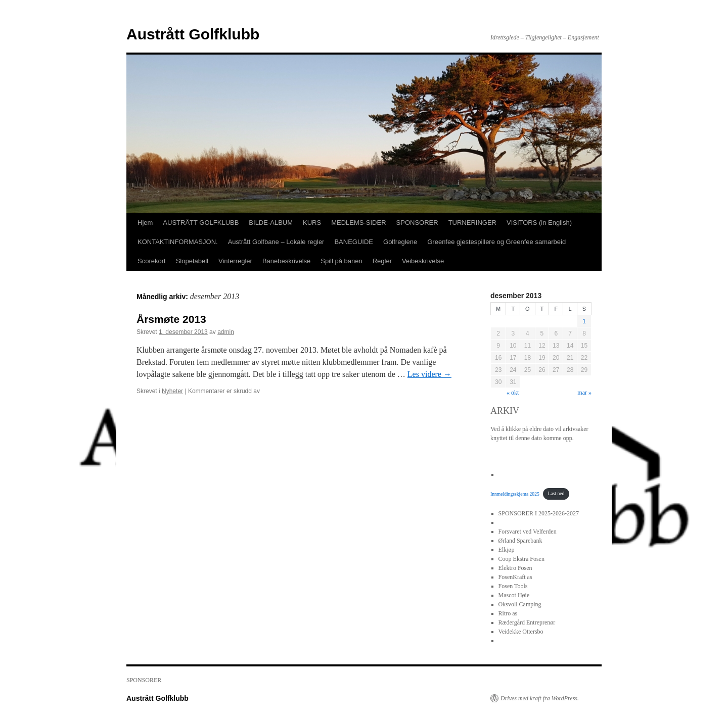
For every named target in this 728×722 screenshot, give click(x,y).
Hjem (145, 223)
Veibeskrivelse (423, 261)
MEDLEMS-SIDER (358, 223)
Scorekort (152, 261)
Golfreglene (400, 242)
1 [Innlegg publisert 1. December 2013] (584, 321)
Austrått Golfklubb (193, 34)
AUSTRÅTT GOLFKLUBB (201, 223)
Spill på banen (341, 261)
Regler (382, 261)
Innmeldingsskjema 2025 (515, 493)
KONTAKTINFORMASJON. (178, 242)
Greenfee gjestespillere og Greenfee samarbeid (496, 242)
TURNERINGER (472, 223)
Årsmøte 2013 (171, 319)
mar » (584, 393)
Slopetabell (192, 261)
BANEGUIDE (354, 242)
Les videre (429, 374)
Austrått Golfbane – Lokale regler (276, 242)
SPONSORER (417, 223)
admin (226, 332)
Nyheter (172, 391)
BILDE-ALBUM (271, 223)
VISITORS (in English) (539, 223)
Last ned (556, 493)
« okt (513, 393)
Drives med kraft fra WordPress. (540, 698)
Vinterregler (235, 261)
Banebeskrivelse (286, 261)
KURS (312, 223)
